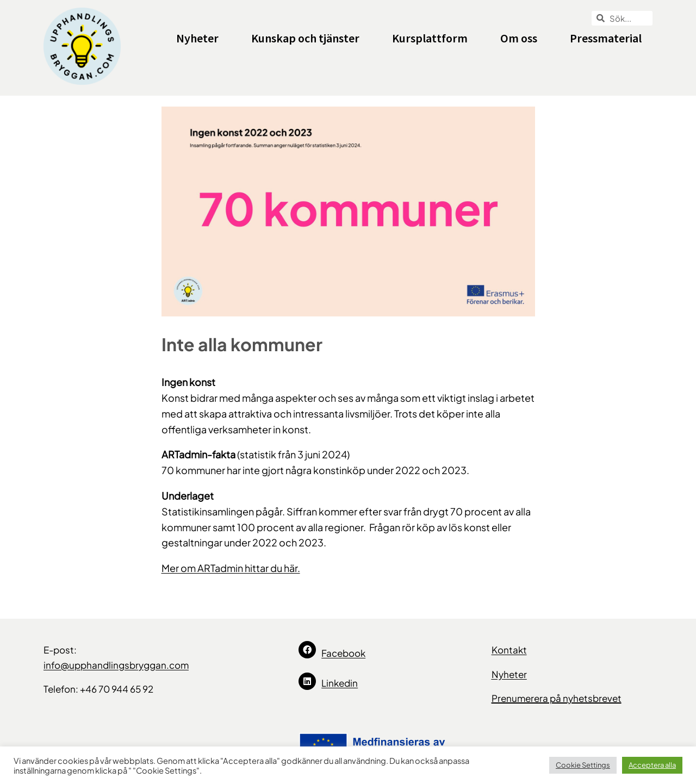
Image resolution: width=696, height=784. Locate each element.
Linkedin (340, 683)
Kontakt (509, 650)
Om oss (519, 38)
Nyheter (197, 38)
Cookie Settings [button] (583, 765)
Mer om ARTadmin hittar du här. (231, 568)
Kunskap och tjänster (305, 38)
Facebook (343, 653)
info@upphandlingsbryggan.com (116, 665)
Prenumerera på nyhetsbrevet (557, 698)
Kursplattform (430, 38)
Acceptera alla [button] (652, 765)
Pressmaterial (606, 38)
